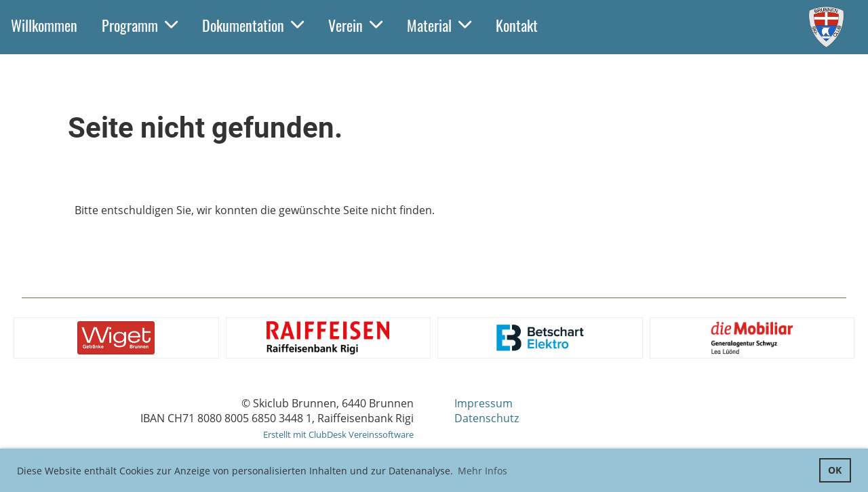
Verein (355, 25)
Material (439, 25)
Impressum (484, 403)
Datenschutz (487, 418)
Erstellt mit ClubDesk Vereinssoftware (338, 434)
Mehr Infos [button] (482, 471)
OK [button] (835, 470)
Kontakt (517, 25)
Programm (140, 25)
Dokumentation (253, 25)
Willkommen (44, 25)
